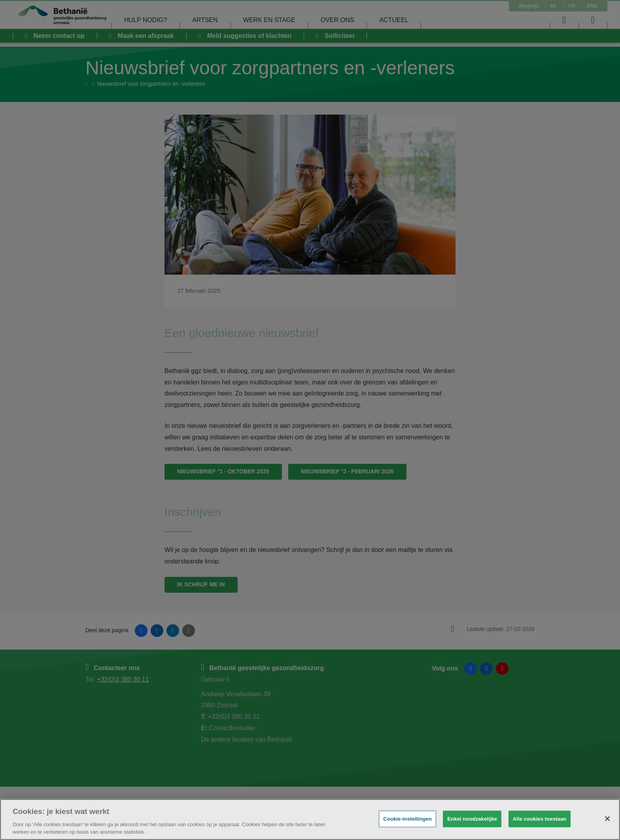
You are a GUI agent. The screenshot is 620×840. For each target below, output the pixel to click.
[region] (310, 819)
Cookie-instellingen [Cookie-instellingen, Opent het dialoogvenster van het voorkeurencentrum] (407, 819)
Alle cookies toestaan (540, 819)
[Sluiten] (607, 819)
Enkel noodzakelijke (472, 819)
